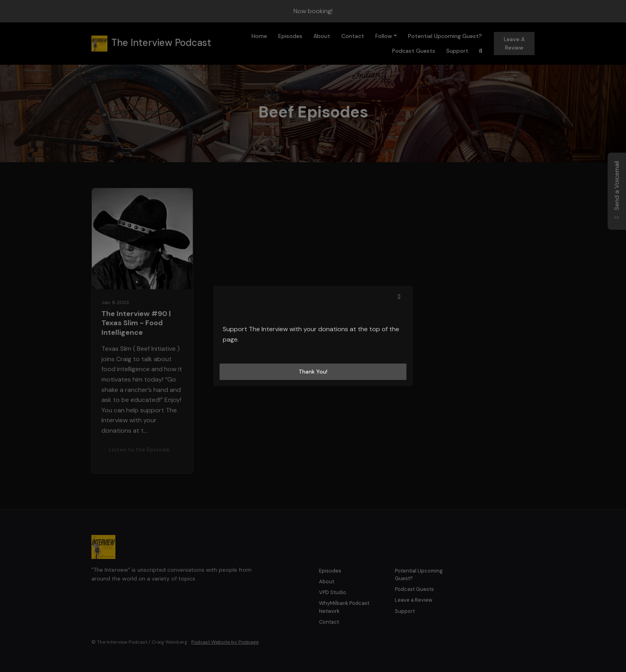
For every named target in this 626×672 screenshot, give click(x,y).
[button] (399, 297)
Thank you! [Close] (313, 372)
